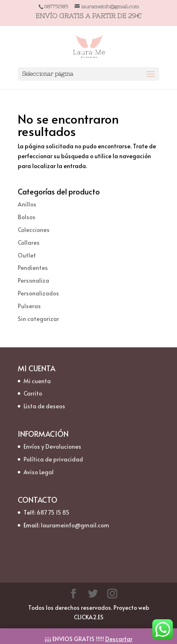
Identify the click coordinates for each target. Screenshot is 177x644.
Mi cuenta (37, 381)
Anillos (27, 204)
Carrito (33, 393)
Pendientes (33, 268)
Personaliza (33, 280)
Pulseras (29, 306)
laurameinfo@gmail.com (75, 525)
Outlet (27, 255)
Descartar (119, 639)
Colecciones (34, 230)
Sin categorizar (38, 319)
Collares (29, 242)
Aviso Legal (39, 472)
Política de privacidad (53, 459)
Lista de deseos (44, 406)
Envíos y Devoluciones (52, 446)
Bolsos (27, 217)
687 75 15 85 (53, 512)
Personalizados (38, 293)
